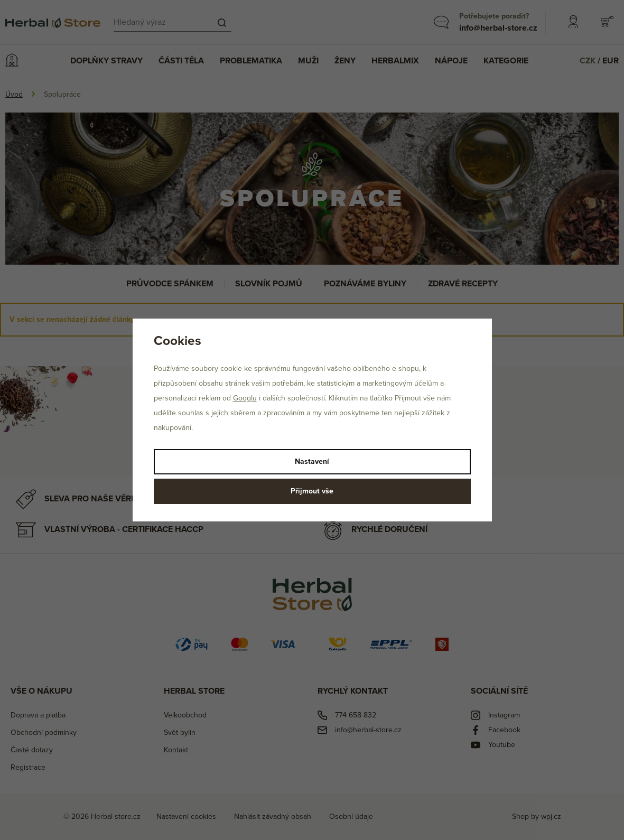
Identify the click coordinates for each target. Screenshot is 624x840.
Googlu (245, 398)
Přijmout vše (312, 491)
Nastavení (312, 461)
